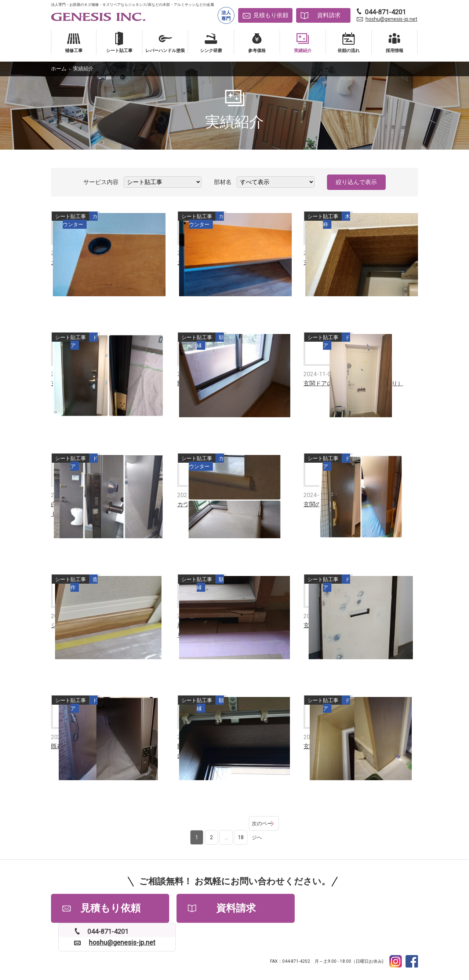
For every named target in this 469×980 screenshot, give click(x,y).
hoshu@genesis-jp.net (391, 19)
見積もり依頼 (271, 15)
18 (230, 823)
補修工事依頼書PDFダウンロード (332, 951)
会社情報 (149, 951)
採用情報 (177, 951)
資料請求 (329, 15)
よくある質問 (114, 951)
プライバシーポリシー (222, 951)
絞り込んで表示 (356, 182)
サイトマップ (271, 951)
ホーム (59, 69)
